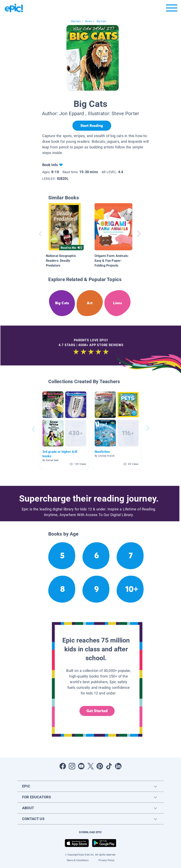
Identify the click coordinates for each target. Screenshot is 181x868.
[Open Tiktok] (109, 766)
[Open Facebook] (63, 766)
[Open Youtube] (81, 766)
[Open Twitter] (90, 766)
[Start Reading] (92, 126)
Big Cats (76, 21)
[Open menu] (172, 9)
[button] (64, 429)
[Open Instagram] (72, 766)
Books (89, 21)
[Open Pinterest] (100, 766)
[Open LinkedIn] (118, 766)
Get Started (97, 711)
